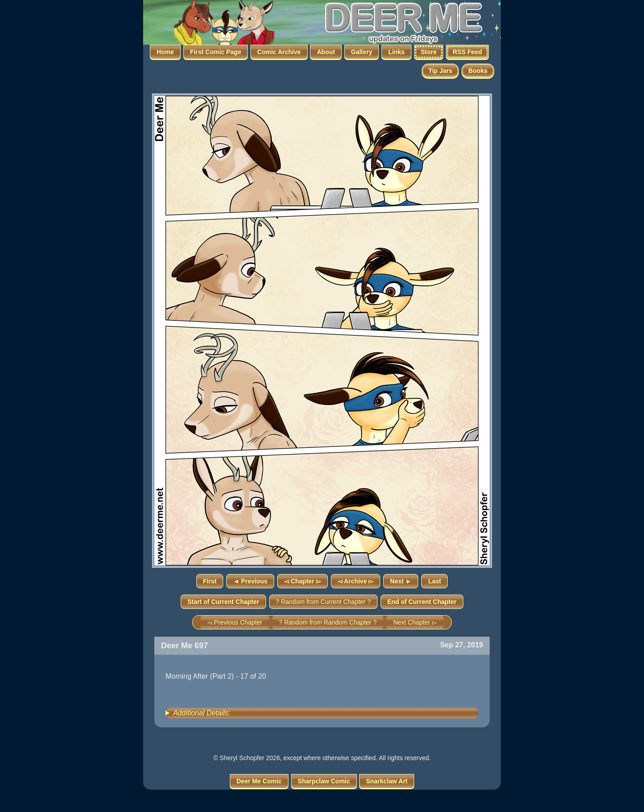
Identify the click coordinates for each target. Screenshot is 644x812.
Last (434, 581)
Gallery (362, 52)
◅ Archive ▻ (356, 581)
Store (429, 52)
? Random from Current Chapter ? (323, 602)
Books (478, 71)
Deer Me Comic (259, 781)
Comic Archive (279, 52)
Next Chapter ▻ (415, 622)
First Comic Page (216, 52)
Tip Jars (440, 71)
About (326, 52)
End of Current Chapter (422, 602)
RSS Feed (467, 52)
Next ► (401, 581)
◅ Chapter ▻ (303, 581)
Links (396, 52)
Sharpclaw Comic (324, 781)
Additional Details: (202, 713)
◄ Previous (250, 581)
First (210, 581)
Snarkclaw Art (387, 781)
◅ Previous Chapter (235, 622)
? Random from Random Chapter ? (328, 622)
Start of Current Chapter (223, 602)
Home (165, 52)
